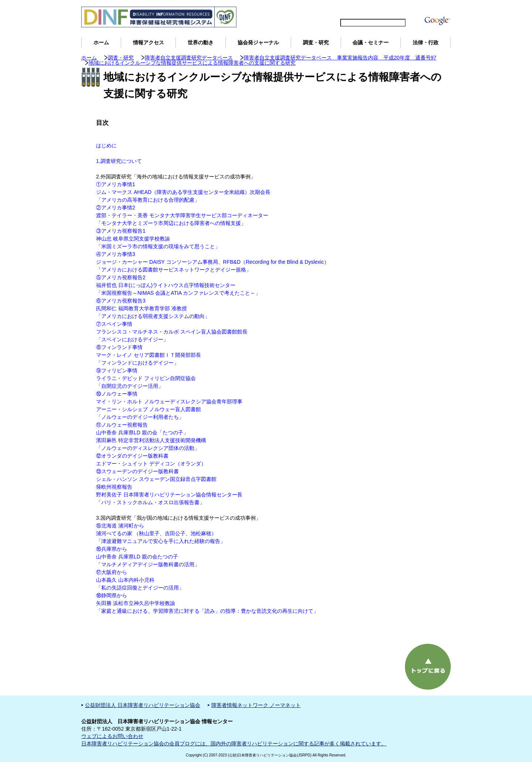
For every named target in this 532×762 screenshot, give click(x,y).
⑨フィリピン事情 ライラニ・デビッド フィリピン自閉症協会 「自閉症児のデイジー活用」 (146, 378)
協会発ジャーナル (258, 42)
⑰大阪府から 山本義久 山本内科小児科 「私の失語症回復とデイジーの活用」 (140, 580)
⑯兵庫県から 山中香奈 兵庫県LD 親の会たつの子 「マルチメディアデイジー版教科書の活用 (145, 557)
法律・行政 (426, 42)
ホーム (101, 42)
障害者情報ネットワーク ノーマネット (256, 705)
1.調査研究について (119, 161)
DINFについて (407, 10)
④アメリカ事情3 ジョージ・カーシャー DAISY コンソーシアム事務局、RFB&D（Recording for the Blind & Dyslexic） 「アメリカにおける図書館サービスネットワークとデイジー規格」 (213, 262)
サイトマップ (369, 10)
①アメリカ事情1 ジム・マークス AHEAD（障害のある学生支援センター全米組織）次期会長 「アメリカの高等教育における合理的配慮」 (183, 192)
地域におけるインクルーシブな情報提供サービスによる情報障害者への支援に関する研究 (192, 63)
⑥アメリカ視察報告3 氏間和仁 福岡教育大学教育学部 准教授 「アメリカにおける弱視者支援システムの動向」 (153, 308)
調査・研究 (316, 42)
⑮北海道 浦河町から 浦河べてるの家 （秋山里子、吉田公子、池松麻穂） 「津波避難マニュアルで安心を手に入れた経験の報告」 (161, 533)
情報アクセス (149, 42)
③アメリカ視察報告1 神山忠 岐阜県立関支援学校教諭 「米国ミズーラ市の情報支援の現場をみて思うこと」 (158, 239)
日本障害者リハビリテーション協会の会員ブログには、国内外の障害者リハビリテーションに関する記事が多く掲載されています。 (234, 744)
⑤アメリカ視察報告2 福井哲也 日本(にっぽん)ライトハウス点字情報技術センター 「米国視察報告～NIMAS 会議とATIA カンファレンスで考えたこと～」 (178, 285)
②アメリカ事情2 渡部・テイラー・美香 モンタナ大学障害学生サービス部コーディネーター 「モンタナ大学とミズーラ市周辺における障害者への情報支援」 (182, 215)
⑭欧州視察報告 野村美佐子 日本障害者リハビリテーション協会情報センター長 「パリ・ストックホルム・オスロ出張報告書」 (169, 495)
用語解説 (439, 10)
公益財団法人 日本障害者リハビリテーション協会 (143, 705)
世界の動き (201, 42)
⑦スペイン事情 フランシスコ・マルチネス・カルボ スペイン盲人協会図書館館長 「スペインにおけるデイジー (172, 332)
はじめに (106, 146)
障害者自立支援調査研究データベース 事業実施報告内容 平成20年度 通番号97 (340, 58)
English (340, 10)
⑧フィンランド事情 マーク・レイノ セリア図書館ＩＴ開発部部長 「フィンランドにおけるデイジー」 (149, 355)
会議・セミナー (371, 42)
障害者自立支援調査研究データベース (189, 58)
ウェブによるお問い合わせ (112, 736)
